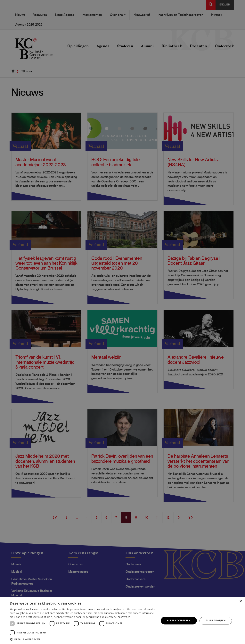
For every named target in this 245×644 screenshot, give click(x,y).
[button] (82, 639)
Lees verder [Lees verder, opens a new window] (123, 617)
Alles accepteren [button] (179, 620)
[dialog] (122, 322)
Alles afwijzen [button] (216, 620)
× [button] (241, 602)
